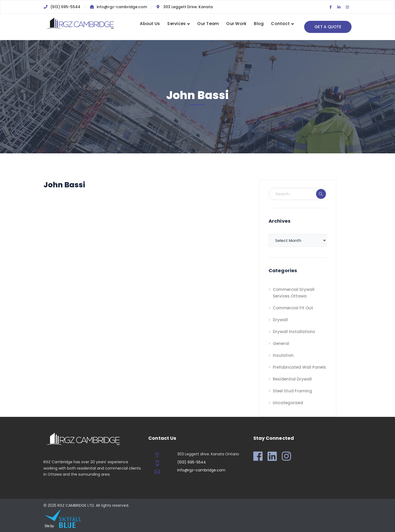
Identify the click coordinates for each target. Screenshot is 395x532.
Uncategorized (288, 403)
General (281, 343)
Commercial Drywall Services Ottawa (294, 293)
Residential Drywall (292, 379)
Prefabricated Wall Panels (299, 367)
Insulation (283, 355)
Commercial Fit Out (293, 308)
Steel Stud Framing (292, 391)
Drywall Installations (294, 332)
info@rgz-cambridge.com (122, 7)
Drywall (280, 320)
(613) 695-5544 (65, 7)
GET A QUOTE (328, 27)
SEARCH (321, 194)
